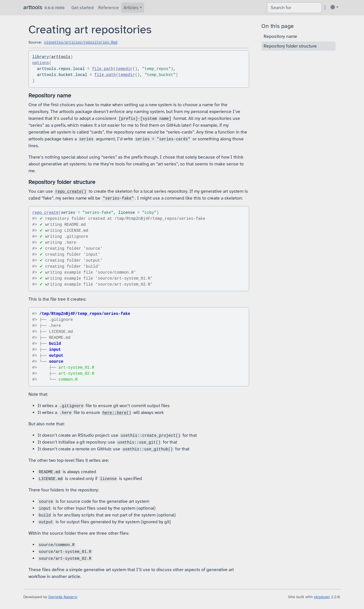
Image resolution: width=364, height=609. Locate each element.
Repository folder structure (290, 46)
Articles (131, 8)
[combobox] (294, 8)
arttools (33, 7)
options (41, 63)
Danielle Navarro (63, 597)
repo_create (45, 213)
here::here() (117, 413)
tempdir (124, 69)
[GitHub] (325, 7)
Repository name (280, 36)
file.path (103, 69)
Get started (82, 8)
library (41, 57)
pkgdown (322, 597)
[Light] (334, 7)
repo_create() (71, 192)
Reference (108, 8)
